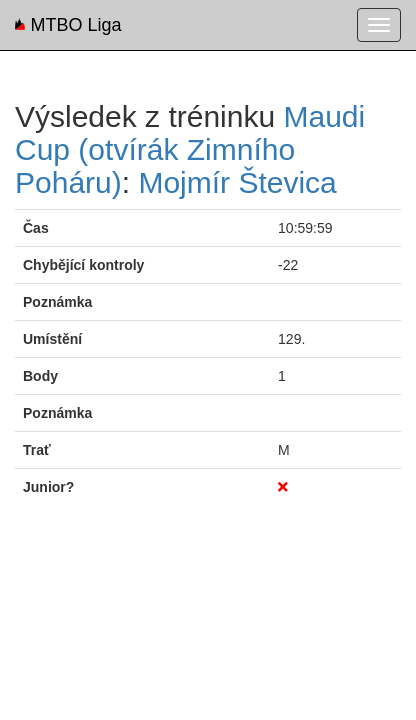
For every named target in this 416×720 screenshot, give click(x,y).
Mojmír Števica (237, 182)
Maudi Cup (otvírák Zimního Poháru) (190, 149)
